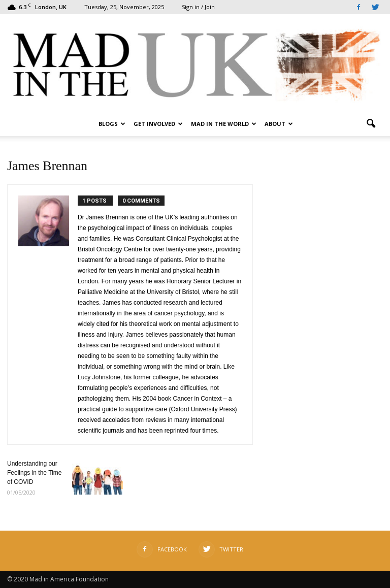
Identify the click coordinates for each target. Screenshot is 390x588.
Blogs (112, 124)
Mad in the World (224, 124)
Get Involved (158, 124)
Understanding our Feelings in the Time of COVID (34, 473)
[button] (371, 124)
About (279, 124)
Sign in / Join (198, 7)
